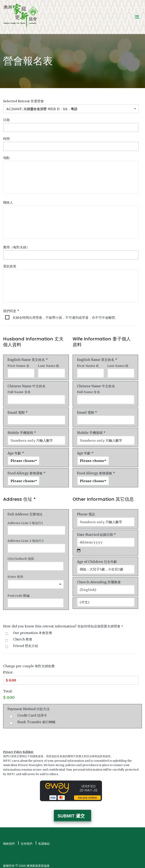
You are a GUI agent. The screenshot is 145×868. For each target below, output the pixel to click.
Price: (8, 670)
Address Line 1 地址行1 (25, 521)
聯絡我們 (9, 840)
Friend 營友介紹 (26, 643)
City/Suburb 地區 (21, 556)
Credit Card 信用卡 (32, 713)
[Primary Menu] (137, 17)
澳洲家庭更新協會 (38, 862)
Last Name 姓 (49, 365)
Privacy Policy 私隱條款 (18, 749)
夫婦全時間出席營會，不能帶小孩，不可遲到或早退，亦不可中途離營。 (65, 317)
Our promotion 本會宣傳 (32, 630)
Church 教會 (23, 637)
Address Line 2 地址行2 (26, 539)
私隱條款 (44, 840)
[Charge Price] (71, 677)
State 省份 (15, 574)
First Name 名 (19, 365)
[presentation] (35, 734)
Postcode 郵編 (19, 593)
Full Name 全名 (19, 391)
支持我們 (26, 840)
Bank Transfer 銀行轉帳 (37, 719)
